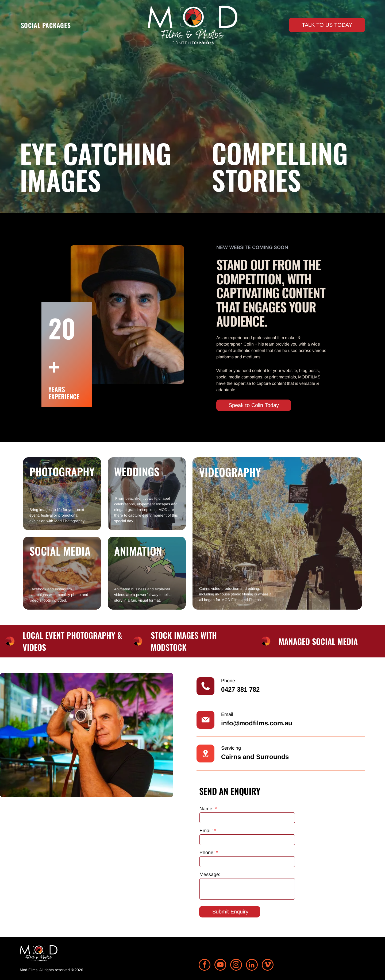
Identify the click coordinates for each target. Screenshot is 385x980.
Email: (206, 831)
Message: (210, 874)
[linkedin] (252, 965)
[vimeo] (268, 965)
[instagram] (236, 965)
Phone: (207, 853)
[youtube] (220, 965)
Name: (207, 809)
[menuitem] (46, 25)
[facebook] (205, 965)
